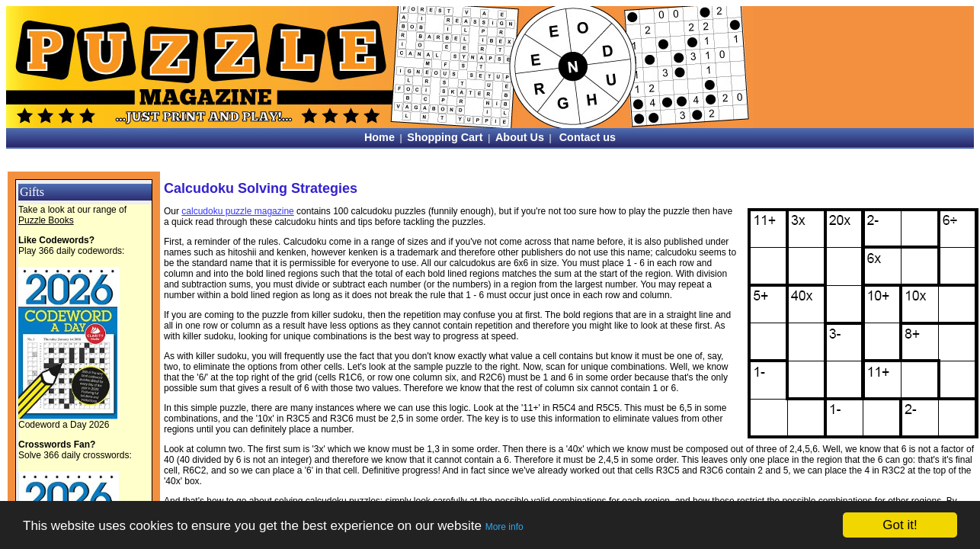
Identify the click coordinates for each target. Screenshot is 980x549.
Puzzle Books (46, 220)
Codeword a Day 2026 (64, 425)
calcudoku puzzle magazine (237, 211)
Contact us (588, 137)
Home (380, 137)
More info (504, 527)
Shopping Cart (445, 137)
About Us (520, 137)
